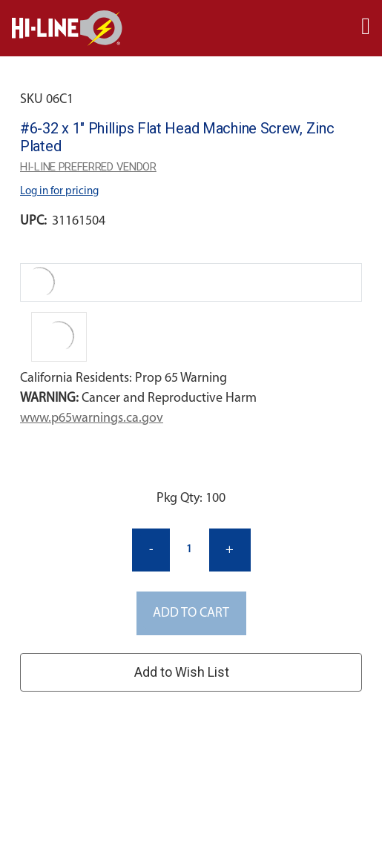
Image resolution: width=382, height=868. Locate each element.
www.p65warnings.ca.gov (92, 418)
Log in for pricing (59, 192)
